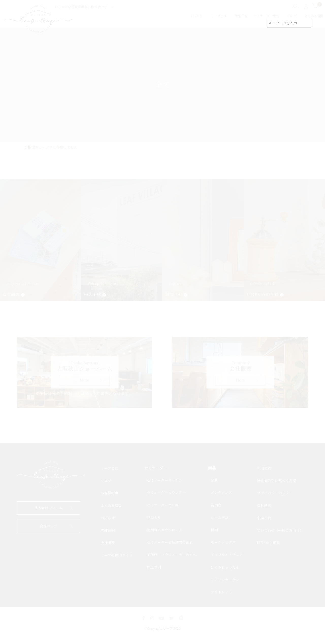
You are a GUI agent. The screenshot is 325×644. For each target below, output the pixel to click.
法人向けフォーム (48, 508)
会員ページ (48, 526)
